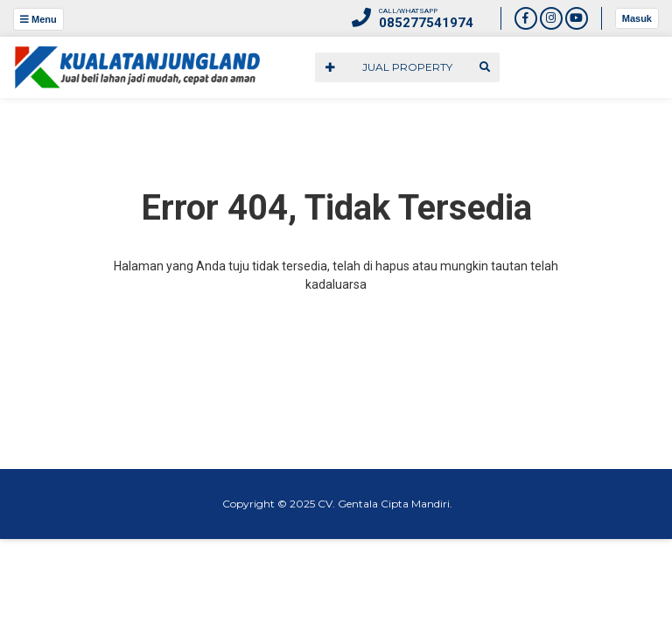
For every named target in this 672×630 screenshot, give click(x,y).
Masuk (637, 18)
